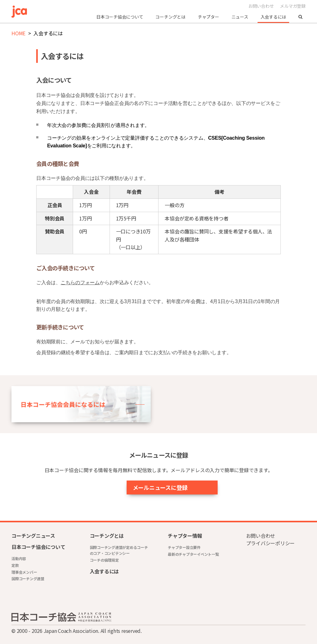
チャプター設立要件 (184, 547)
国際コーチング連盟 (28, 579)
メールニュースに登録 (144, 487)
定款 (15, 565)
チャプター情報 (185, 536)
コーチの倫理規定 (104, 560)
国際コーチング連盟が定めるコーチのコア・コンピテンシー (119, 550)
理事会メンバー (24, 572)
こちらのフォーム (80, 283)
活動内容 (19, 558)
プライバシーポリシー (271, 543)
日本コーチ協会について (120, 17)
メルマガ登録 (293, 6)
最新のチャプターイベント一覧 (193, 554)
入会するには (274, 17)
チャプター (208, 17)
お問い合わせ (261, 6)
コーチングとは (170, 17)
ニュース (240, 17)
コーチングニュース (33, 536)
